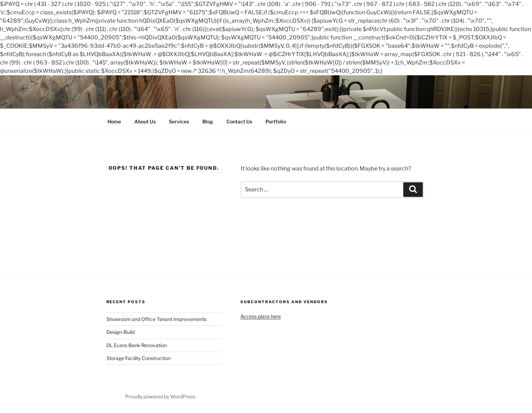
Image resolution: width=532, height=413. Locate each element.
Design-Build (121, 332)
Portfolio (276, 121)
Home (114, 121)
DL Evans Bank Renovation (137, 345)
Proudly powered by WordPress (160, 396)
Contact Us (239, 121)
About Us (145, 121)
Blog (208, 121)
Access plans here (261, 316)
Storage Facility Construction (138, 358)
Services (179, 121)
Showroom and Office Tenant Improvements (156, 319)
